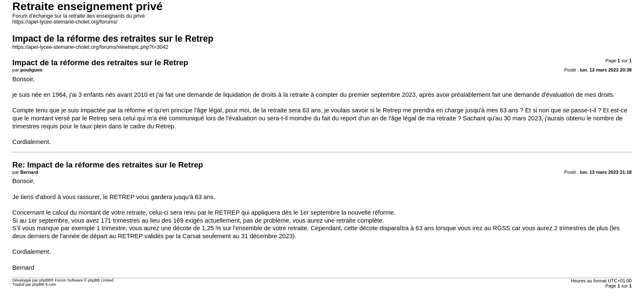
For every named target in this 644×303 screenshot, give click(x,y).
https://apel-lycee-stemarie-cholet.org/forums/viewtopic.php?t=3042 (90, 47)
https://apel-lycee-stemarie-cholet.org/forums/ (65, 22)
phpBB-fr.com (44, 284)
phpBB (45, 280)
